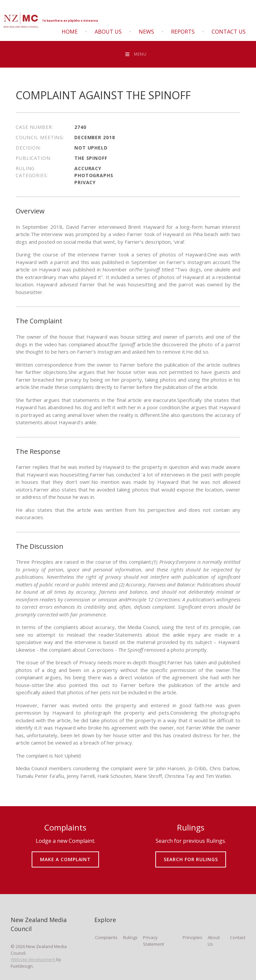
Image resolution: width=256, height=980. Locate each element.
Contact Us (229, 32)
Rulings (130, 937)
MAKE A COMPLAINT (65, 855)
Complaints (106, 937)
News (146, 32)
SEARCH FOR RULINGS (191, 855)
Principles (192, 937)
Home (70, 32)
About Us (108, 32)
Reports (183, 32)
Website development (33, 959)
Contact (238, 937)
